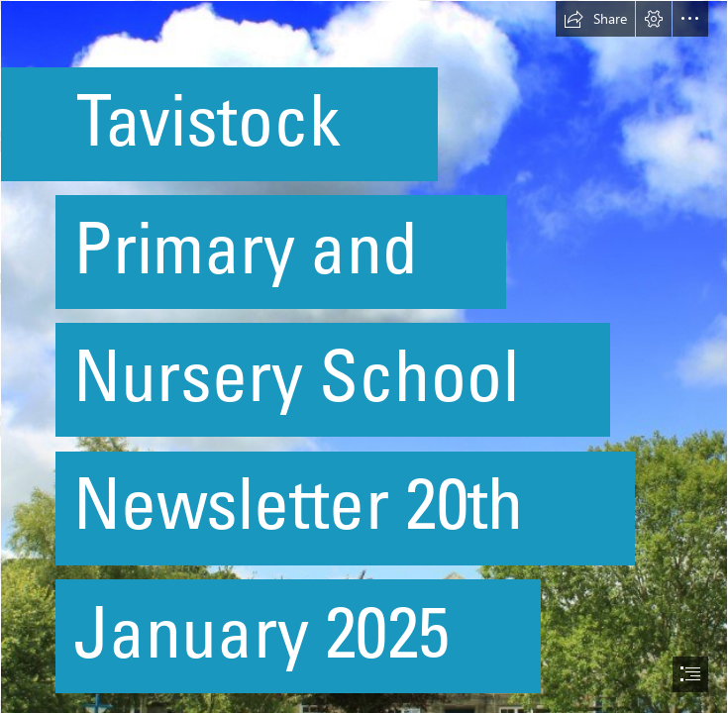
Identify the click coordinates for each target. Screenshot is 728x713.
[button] (595, 19)
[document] (364, 356)
